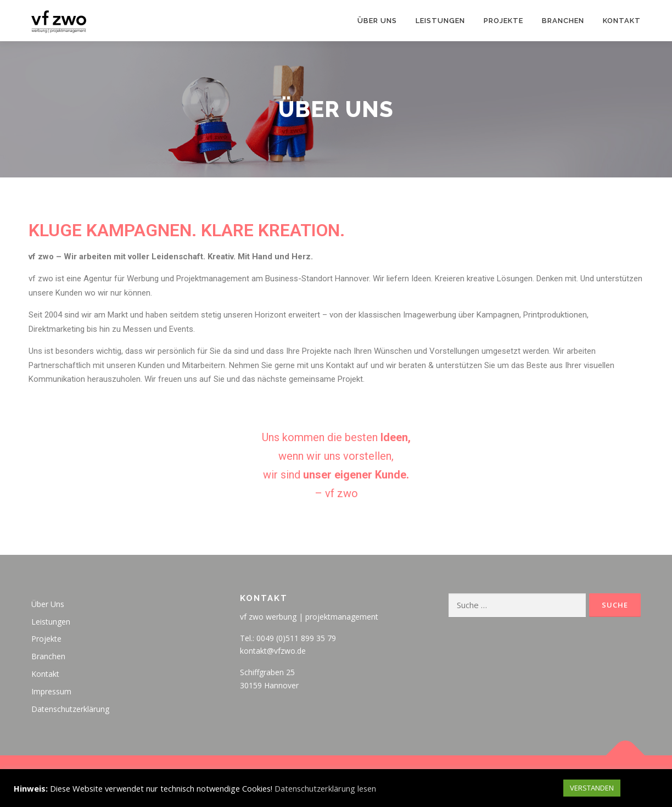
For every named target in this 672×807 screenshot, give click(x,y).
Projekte (503, 21)
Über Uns (377, 21)
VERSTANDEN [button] (592, 788)
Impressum (51, 691)
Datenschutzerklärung (70, 709)
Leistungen (440, 21)
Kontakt (622, 21)
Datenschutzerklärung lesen (325, 788)
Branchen (563, 21)
